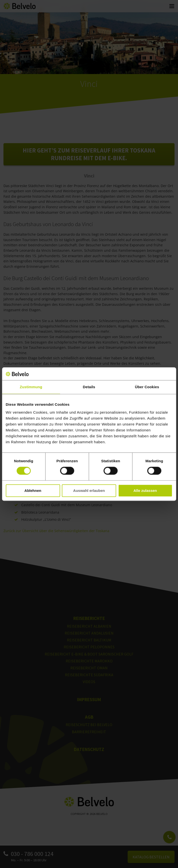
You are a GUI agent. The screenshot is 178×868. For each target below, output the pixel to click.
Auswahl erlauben (89, 491)
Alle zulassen (145, 491)
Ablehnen (33, 491)
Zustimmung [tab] (31, 387)
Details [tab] (89, 387)
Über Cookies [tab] (147, 387)
